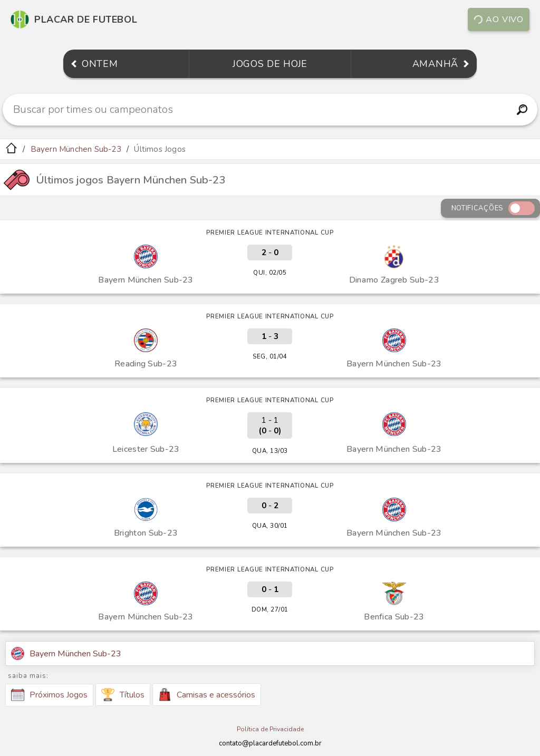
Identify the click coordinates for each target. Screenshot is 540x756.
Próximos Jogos (49, 695)
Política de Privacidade (270, 729)
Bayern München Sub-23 (76, 149)
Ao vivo (498, 20)
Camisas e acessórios (207, 695)
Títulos (123, 695)
